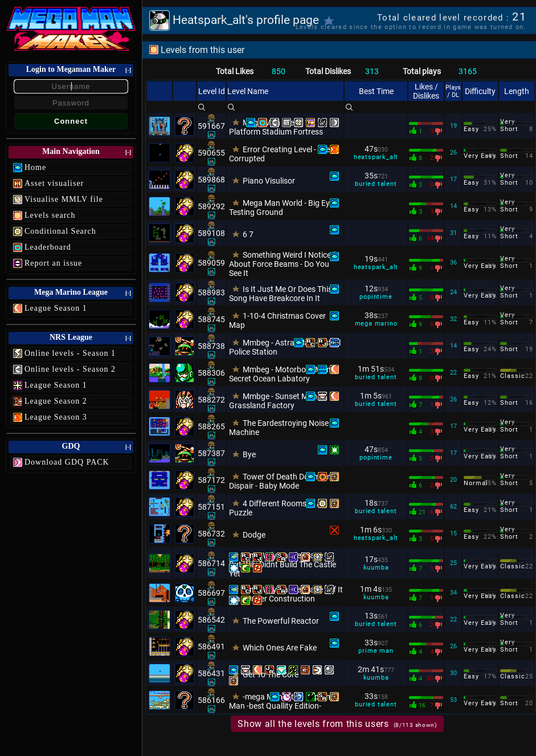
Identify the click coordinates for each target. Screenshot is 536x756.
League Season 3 (56, 417)
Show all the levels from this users (337, 724)
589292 (211, 206)
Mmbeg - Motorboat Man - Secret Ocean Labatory (282, 374)
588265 (211, 426)
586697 (211, 593)
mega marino (376, 324)
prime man (376, 651)
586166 (211, 700)
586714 (211, 563)
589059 (211, 263)
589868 (211, 180)
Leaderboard (48, 247)
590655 (211, 153)
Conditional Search (60, 231)
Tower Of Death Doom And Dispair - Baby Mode (283, 481)
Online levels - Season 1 (70, 353)
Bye (249, 454)
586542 (211, 620)
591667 (211, 126)
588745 (211, 319)
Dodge (254, 535)
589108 (211, 233)
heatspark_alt (376, 157)
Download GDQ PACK (67, 462)
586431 (211, 673)
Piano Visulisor (269, 181)
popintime (376, 297)
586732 (211, 534)
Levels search (50, 215)
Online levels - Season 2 (70, 369)
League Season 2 (56, 401)
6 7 (248, 234)
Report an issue (53, 263)
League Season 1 (56, 308)
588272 (211, 400)
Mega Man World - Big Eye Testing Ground (281, 208)
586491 (211, 647)
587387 (211, 453)
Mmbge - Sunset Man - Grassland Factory (275, 401)
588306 (211, 373)
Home (35, 167)
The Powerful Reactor (281, 621)
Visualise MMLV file (64, 199)
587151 (211, 507)
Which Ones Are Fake (280, 648)
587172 (211, 480)
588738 (211, 346)
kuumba (376, 568)
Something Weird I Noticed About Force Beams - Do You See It (282, 264)
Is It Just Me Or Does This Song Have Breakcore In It (281, 294)
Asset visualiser (54, 183)
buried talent (376, 184)
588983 (211, 292)
